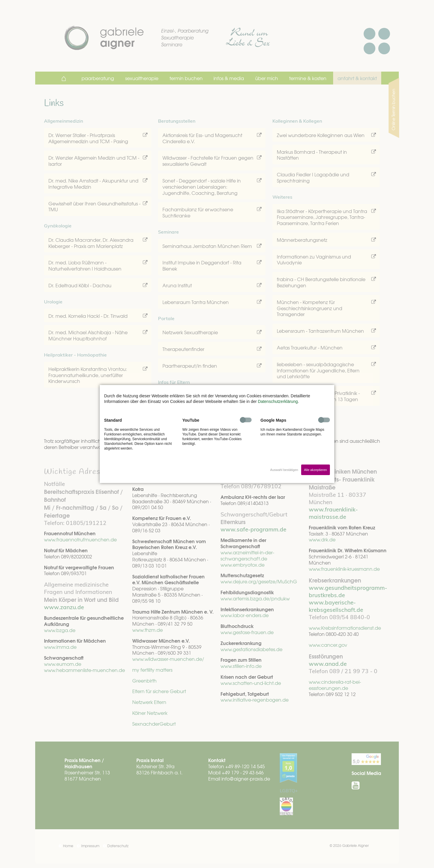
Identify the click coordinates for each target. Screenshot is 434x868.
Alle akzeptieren (316, 470)
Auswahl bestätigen (284, 470)
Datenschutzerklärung (278, 401)
